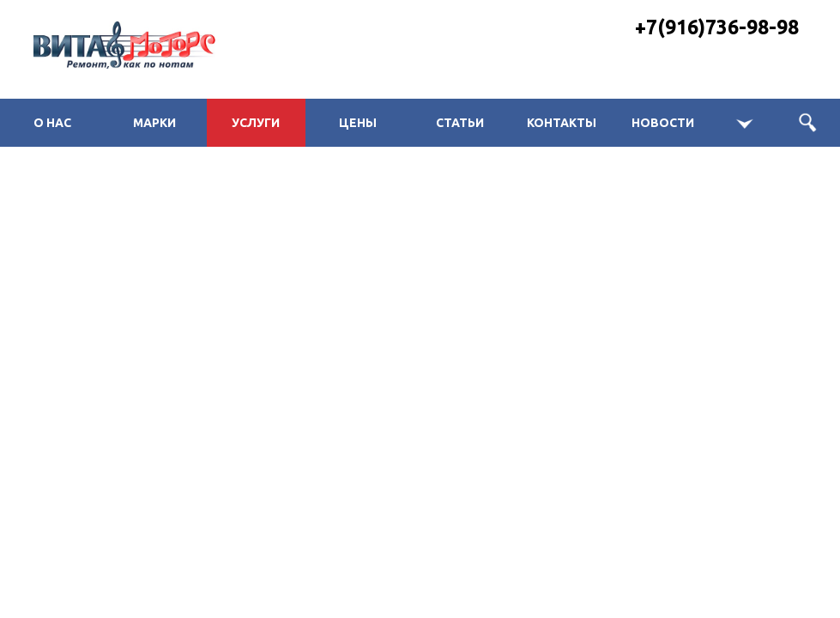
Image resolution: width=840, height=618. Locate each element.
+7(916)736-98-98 (717, 27)
